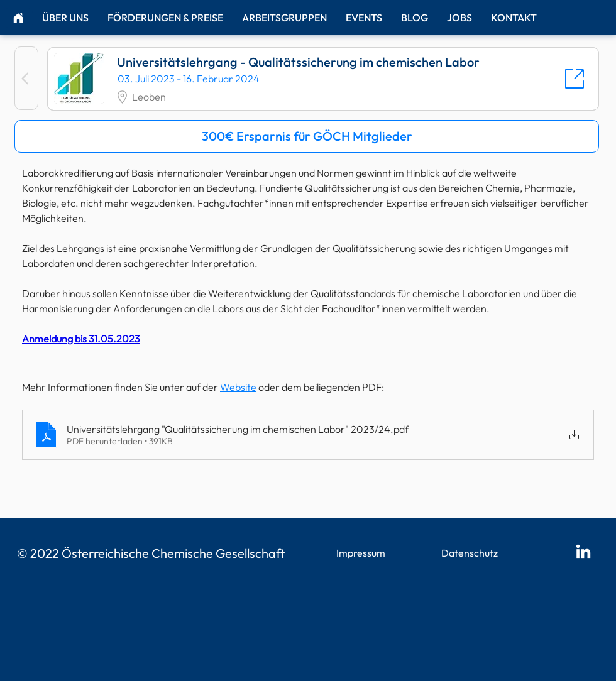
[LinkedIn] (583, 553)
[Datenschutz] (471, 553)
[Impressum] (362, 553)
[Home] (18, 18)
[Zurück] (26, 78)
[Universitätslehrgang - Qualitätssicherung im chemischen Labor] (323, 79)
